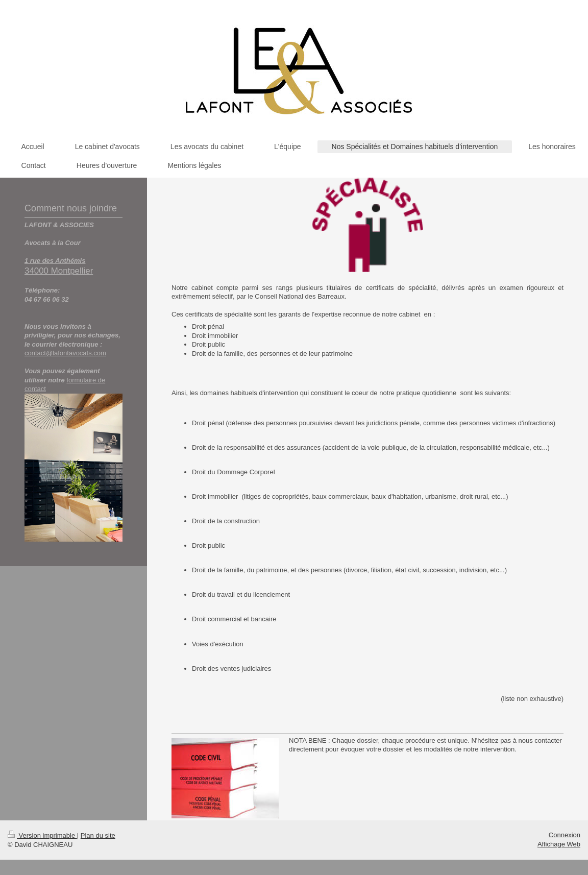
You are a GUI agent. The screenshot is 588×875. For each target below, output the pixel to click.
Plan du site (98, 835)
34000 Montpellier (59, 271)
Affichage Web (559, 844)
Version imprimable (42, 835)
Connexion (565, 835)
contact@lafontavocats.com (65, 353)
